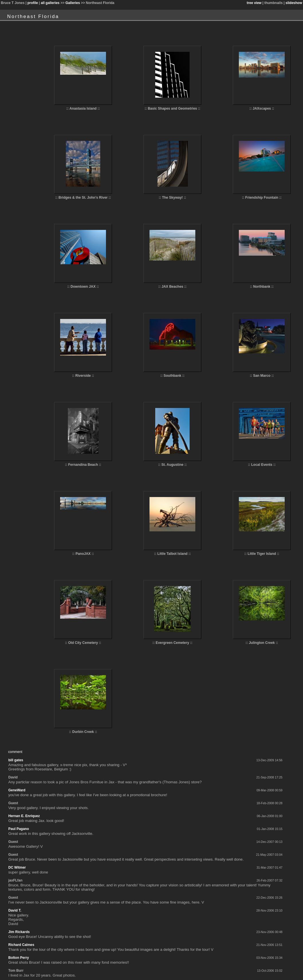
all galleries (50, 3)
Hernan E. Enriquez (24, 816)
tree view (254, 3)
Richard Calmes (21, 945)
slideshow (294, 3)
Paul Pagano (19, 829)
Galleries (73, 3)
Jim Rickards (19, 932)
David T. (15, 910)
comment (15, 752)
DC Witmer (17, 867)
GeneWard (17, 790)
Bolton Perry (19, 958)
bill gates (16, 760)
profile (33, 3)
